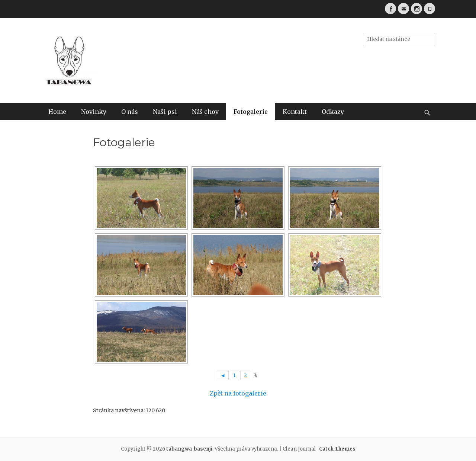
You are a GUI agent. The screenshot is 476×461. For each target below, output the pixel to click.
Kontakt (295, 112)
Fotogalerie (251, 112)
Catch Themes (337, 449)
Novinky (94, 112)
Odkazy (333, 112)
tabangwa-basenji (189, 449)
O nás (130, 112)
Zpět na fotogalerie (238, 393)
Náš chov (205, 112)
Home (57, 112)
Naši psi (165, 112)
